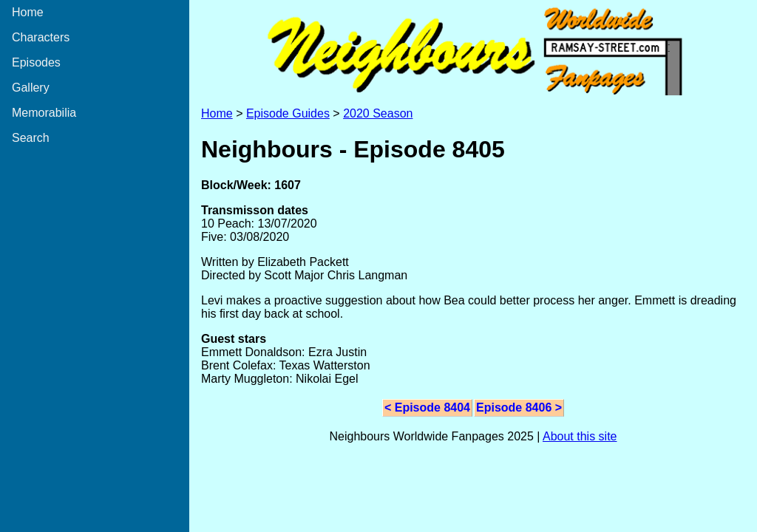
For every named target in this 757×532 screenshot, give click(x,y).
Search (31, 138)
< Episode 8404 (427, 407)
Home (28, 12)
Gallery (31, 88)
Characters (41, 37)
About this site (580, 436)
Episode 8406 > (519, 407)
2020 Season (378, 113)
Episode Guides (288, 113)
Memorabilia (44, 113)
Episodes (36, 62)
